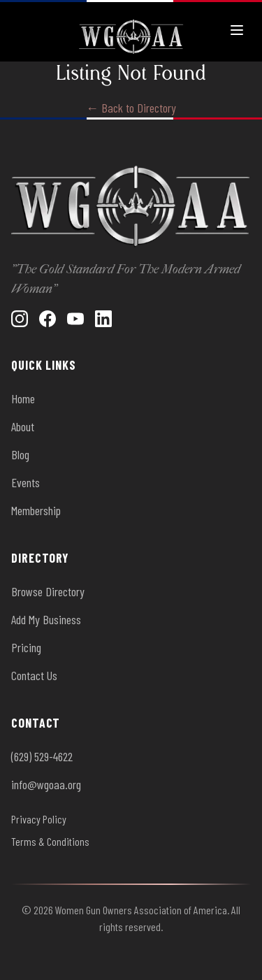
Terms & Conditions (50, 841)
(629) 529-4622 (42, 756)
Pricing (26, 647)
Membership (36, 510)
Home (23, 398)
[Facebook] (48, 319)
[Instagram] (20, 319)
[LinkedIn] (103, 319)
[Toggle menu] (237, 30)
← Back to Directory (131, 108)
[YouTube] (75, 319)
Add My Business (46, 619)
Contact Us (34, 675)
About (23, 426)
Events (26, 482)
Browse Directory (48, 591)
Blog (20, 454)
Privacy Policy (39, 819)
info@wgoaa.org (46, 784)
